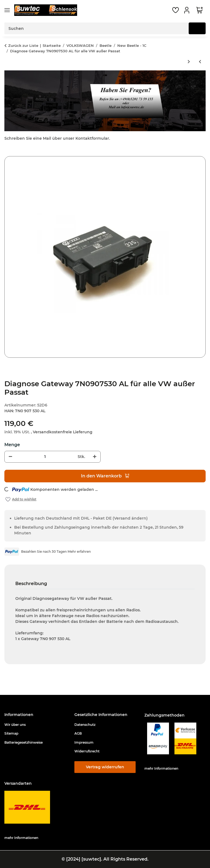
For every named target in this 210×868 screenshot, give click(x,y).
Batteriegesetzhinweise (24, 742)
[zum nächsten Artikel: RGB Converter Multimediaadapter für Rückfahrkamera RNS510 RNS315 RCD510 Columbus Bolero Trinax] (189, 62)
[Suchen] (197, 28)
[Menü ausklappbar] (7, 10)
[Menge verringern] (10, 457)
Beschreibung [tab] (31, 584)
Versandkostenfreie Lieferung (63, 432)
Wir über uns (15, 725)
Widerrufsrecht (87, 751)
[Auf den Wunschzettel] (21, 499)
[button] (188, 10)
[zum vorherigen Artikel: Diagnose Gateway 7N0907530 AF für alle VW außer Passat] (200, 62)
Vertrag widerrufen (105, 767)
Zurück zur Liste (23, 45)
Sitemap (11, 733)
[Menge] (45, 457)
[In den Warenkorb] (9, 153)
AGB (78, 733)
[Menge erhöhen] (95, 457)
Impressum (84, 742)
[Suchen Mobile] (97, 28)
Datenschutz (85, 725)
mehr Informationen (161, 768)
